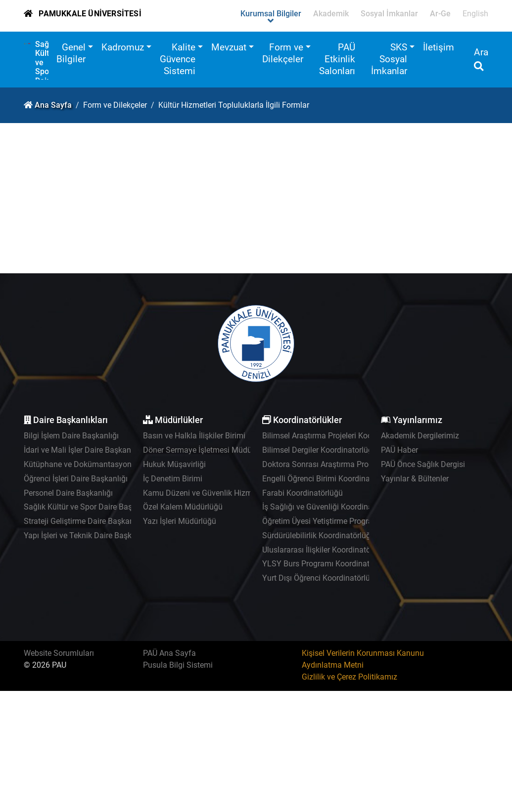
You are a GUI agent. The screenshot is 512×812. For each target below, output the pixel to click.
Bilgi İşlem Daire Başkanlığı (71, 436)
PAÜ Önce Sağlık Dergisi (423, 464)
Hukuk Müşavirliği (174, 464)
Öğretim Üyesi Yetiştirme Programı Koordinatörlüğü (351, 521)
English (475, 14)
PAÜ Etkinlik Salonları (337, 59)
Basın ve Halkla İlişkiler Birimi (194, 436)
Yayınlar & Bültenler (415, 479)
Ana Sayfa (53, 105)
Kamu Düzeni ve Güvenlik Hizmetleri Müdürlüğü (226, 493)
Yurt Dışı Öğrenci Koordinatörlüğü (321, 578)
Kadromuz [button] (123, 47)
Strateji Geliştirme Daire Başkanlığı (84, 521)
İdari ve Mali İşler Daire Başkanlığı (83, 450)
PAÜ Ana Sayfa (169, 653)
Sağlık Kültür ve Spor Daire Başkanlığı (90, 507)
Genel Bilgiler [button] (71, 53)
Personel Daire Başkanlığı (68, 493)
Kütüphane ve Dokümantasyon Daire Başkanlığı (107, 464)
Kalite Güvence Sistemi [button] (178, 59)
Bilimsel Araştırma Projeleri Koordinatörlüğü (338, 436)
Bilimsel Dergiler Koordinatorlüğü (320, 450)
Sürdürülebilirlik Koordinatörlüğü (319, 535)
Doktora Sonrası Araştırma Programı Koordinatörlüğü (355, 464)
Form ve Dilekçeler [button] (283, 53)
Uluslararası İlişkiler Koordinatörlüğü (325, 550)
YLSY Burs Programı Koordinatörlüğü (327, 564)
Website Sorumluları (59, 653)
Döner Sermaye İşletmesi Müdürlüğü (206, 450)
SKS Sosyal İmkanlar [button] (389, 59)
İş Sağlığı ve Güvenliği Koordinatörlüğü (330, 507)
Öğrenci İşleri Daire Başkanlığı (76, 479)
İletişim (439, 47)
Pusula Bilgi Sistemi (178, 665)
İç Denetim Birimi (173, 479)
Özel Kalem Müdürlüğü (183, 507)
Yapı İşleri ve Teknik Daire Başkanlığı (87, 535)
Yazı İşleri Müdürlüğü (180, 521)
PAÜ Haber (399, 450)
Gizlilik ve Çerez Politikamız (349, 677)
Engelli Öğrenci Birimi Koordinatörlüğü (328, 479)
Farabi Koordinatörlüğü (303, 493)
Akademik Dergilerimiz (420, 436)
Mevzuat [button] (229, 47)
